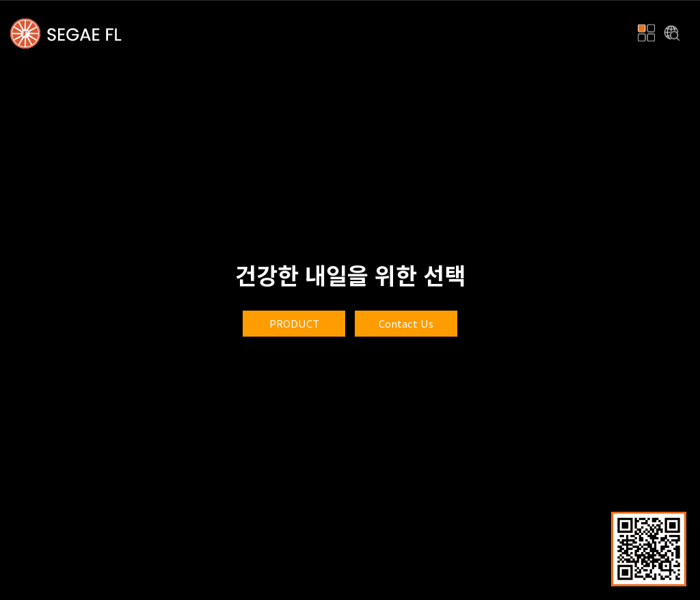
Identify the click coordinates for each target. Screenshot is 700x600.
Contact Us (406, 323)
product (294, 323)
